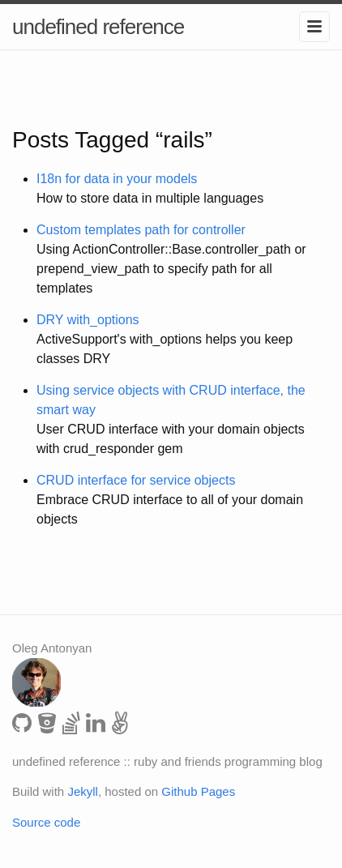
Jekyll (83, 791)
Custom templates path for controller (141, 230)
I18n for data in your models (117, 179)
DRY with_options (88, 320)
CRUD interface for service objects (136, 480)
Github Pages (198, 791)
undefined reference (98, 27)
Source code (46, 822)
